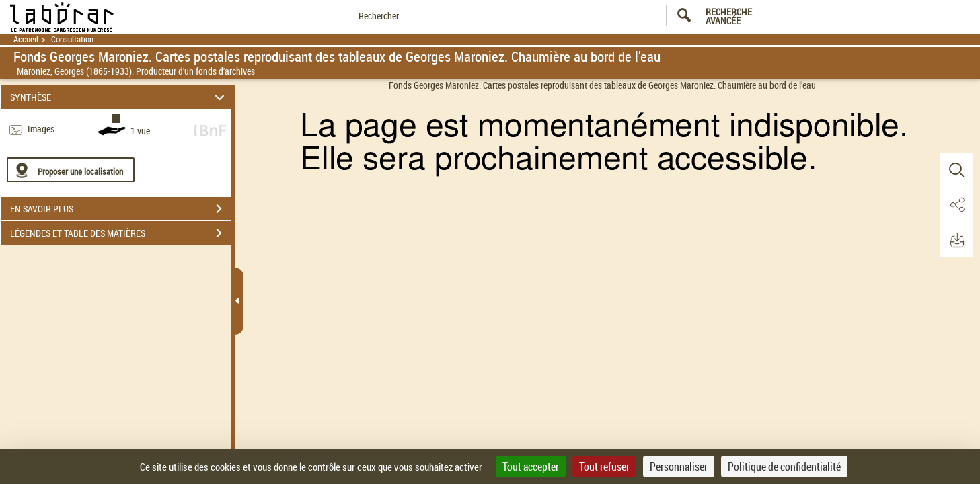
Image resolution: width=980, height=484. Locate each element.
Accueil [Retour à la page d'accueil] (26, 39)
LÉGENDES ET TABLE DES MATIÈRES (120, 233)
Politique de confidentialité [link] (784, 467)
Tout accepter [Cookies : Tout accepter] (531, 467)
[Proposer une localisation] (71, 170)
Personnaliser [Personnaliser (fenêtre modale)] (679, 467)
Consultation (72, 39)
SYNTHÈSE (119, 97)
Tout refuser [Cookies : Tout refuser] (604, 467)
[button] (956, 170)
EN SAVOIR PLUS (120, 209)
